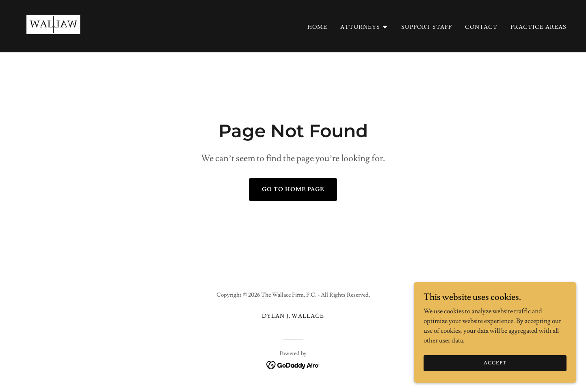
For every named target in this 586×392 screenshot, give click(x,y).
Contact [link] (481, 27)
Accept (495, 369)
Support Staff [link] (427, 27)
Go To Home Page (293, 190)
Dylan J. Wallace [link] (293, 316)
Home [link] (317, 27)
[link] (54, 25)
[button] (364, 27)
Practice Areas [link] (538, 27)
